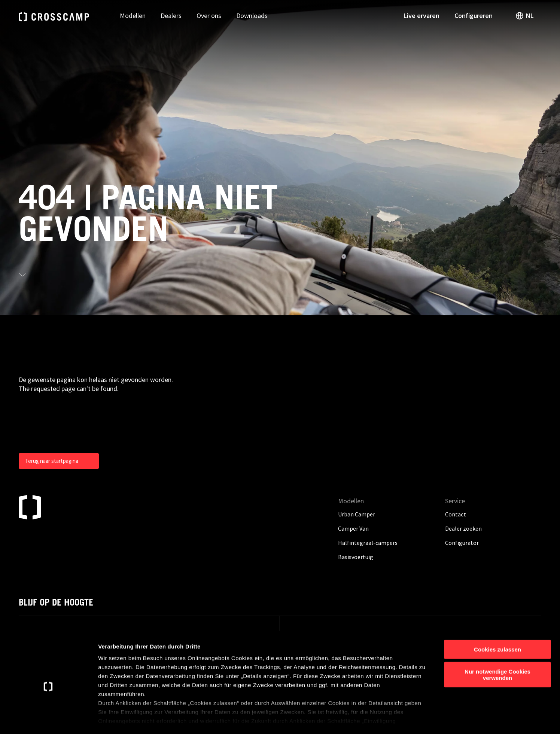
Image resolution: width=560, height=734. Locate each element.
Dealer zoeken (463, 528)
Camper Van (353, 528)
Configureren (474, 16)
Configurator (462, 543)
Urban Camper (357, 514)
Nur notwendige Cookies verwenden (497, 643)
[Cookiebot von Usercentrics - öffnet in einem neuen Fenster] (48, 719)
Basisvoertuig (356, 557)
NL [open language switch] (524, 16)
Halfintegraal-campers (368, 543)
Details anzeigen (401, 719)
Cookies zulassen (497, 618)
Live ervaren (421, 16)
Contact (456, 514)
